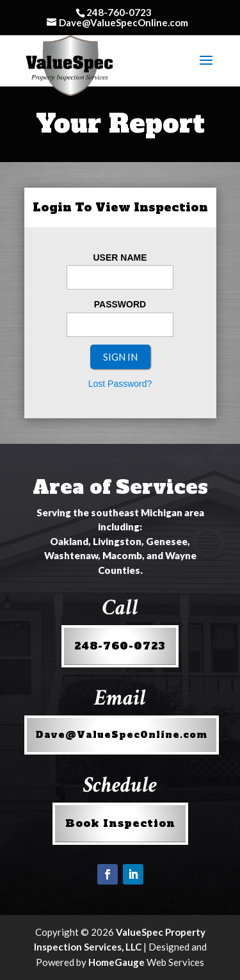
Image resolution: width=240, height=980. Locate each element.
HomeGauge (116, 962)
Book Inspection (120, 823)
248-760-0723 (120, 646)
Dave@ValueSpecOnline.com (122, 735)
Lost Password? (120, 384)
